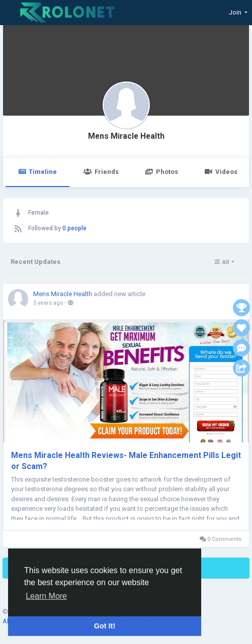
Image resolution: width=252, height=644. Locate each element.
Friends (101, 172)
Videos (221, 172)
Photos (162, 172)
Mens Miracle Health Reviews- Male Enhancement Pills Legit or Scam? (126, 461)
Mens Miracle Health (126, 136)
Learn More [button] (46, 596)
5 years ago (48, 303)
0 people (74, 228)
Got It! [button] (105, 626)
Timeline (37, 172)
